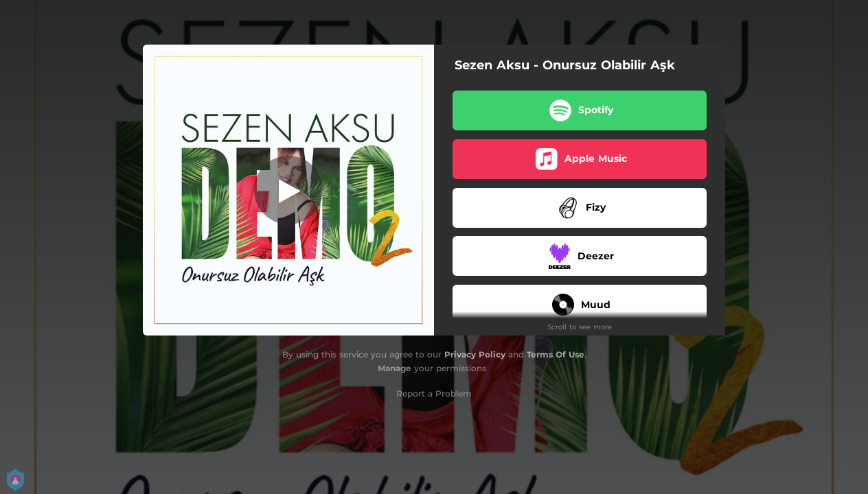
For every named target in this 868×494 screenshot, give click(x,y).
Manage (395, 368)
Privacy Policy (475, 354)
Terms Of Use (556, 354)
